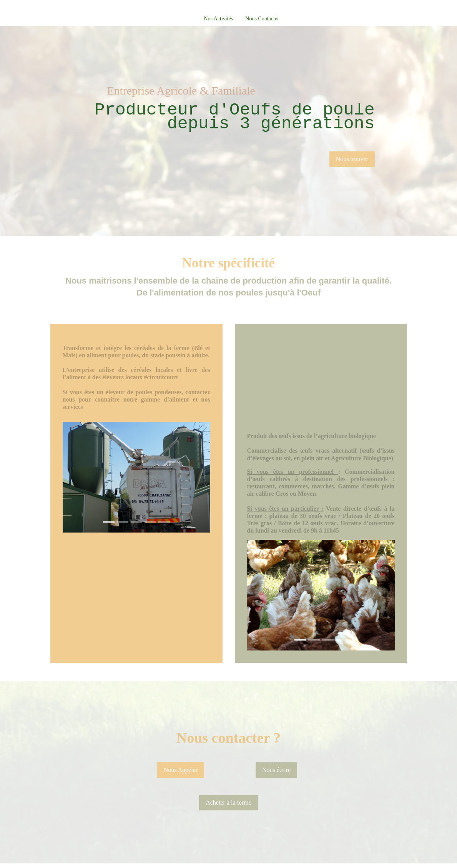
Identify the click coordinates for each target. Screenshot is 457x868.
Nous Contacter (262, 19)
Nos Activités (218, 19)
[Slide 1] (109, 522)
